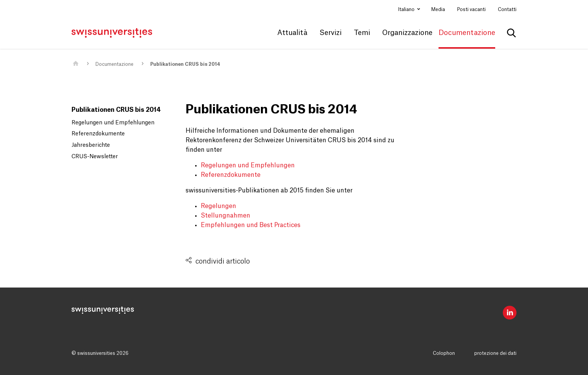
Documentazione (114, 64)
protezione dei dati (495, 353)
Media (438, 10)
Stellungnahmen (226, 216)
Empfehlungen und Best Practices (251, 225)
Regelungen (219, 206)
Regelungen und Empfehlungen (113, 123)
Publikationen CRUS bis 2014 (185, 64)
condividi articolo (223, 261)
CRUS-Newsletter (95, 157)
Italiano (407, 10)
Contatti (507, 10)
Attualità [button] (292, 33)
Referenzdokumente (98, 134)
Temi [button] (362, 33)
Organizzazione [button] (407, 33)
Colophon (444, 353)
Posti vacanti (471, 10)
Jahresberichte (91, 145)
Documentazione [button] (467, 33)
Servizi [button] (331, 33)
